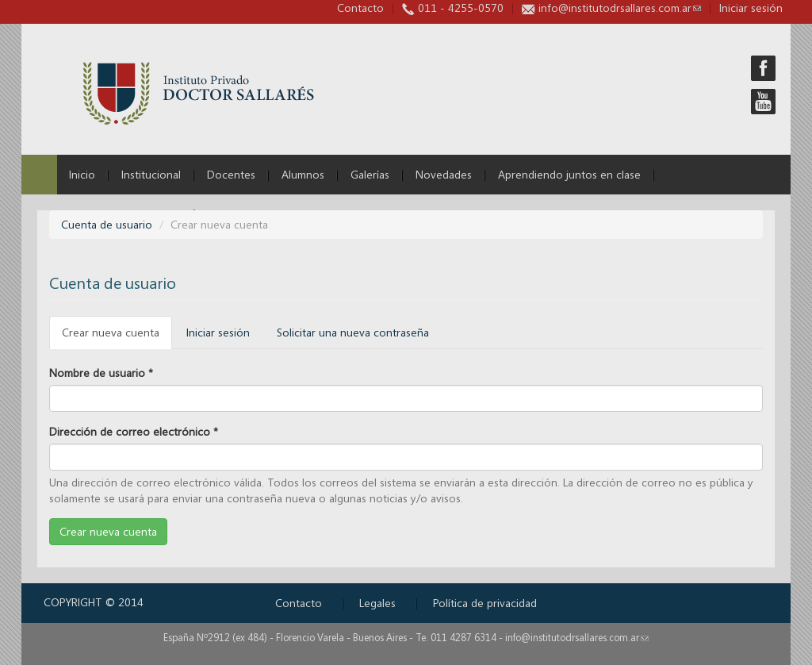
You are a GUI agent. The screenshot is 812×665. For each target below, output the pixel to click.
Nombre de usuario (101, 373)
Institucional (151, 174)
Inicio (82, 174)
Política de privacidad (485, 603)
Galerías (370, 174)
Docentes (231, 174)
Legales (377, 603)
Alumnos (303, 174)
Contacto (360, 8)
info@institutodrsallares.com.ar (620, 8)
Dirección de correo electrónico (134, 431)
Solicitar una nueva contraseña (353, 332)
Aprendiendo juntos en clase (569, 174)
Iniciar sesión (218, 332)
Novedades (444, 174)
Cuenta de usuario (107, 224)
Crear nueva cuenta (117, 337)
